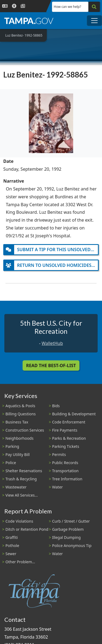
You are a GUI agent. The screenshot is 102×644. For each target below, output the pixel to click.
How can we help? (68, 7)
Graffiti (12, 537)
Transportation (65, 471)
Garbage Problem (68, 529)
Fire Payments (65, 430)
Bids (56, 406)
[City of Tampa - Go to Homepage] (29, 21)
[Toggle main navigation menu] (94, 21)
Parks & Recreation (69, 438)
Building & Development (74, 414)
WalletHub (52, 343)
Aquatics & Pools (20, 406)
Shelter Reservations (24, 471)
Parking (12, 446)
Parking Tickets (66, 446)
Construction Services (25, 430)
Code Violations (19, 521)
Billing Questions (21, 414)
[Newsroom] (23, 6)
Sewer (11, 554)
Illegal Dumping (67, 537)
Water (58, 487)
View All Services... (22, 495)
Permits (59, 454)
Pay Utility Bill (18, 454)
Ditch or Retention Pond (27, 529)
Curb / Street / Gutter (71, 521)
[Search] (94, 7)
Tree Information (67, 479)
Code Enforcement (69, 422)
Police (11, 463)
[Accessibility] (14, 6)
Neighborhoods (19, 438)
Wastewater (16, 487)
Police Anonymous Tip (72, 546)
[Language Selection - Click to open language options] (5, 6)
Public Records (65, 463)
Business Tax (17, 422)
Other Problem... (20, 562)
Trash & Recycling (21, 479)
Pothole (12, 546)
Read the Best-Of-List (51, 365)
